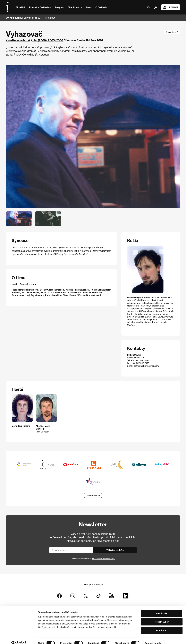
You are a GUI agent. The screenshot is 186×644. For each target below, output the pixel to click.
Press (89, 7)
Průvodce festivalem (40, 7)
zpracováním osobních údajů (103, 559)
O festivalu (101, 7)
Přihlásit (171, 7)
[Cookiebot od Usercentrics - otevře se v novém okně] (19, 638)
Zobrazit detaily (153, 638)
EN (149, 7)
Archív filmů (171, 32)
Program (60, 7)
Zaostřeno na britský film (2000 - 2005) (31, 40)
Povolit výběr (162, 617)
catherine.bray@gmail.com (146, 366)
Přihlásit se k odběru (115, 550)
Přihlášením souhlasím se (93, 559)
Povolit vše (162, 609)
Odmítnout (162, 626)
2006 (60, 40)
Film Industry (75, 7)
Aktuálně (20, 7)
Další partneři (91, 496)
